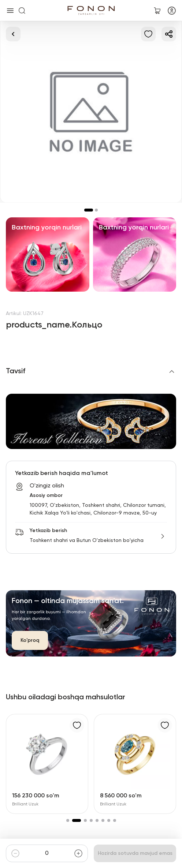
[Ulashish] (169, 34)
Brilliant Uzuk (25, 804)
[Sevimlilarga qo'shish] (148, 34)
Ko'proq (30, 640)
